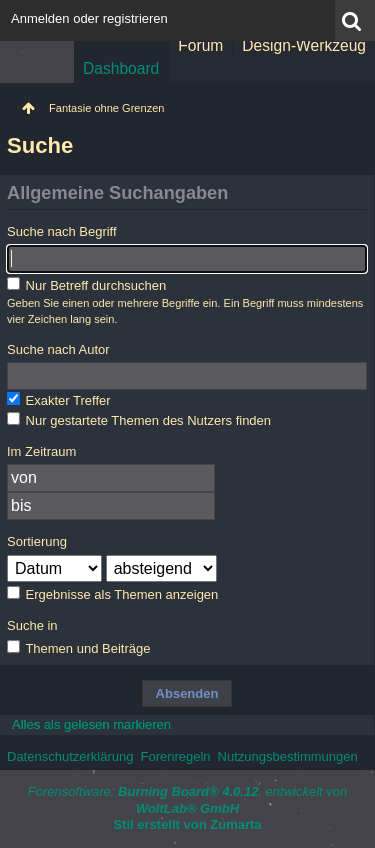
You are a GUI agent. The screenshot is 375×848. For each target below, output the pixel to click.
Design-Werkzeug (304, 45)
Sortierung (37, 541)
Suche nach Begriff (62, 231)
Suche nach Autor (58, 349)
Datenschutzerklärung (70, 756)
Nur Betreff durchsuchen (86, 285)
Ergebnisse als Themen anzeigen (112, 594)
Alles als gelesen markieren (91, 724)
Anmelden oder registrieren (89, 18)
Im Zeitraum (41, 451)
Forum (200, 45)
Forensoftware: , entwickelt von (188, 800)
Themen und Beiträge (78, 648)
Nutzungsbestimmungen (288, 756)
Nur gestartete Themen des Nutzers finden (139, 420)
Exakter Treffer (59, 400)
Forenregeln (175, 756)
